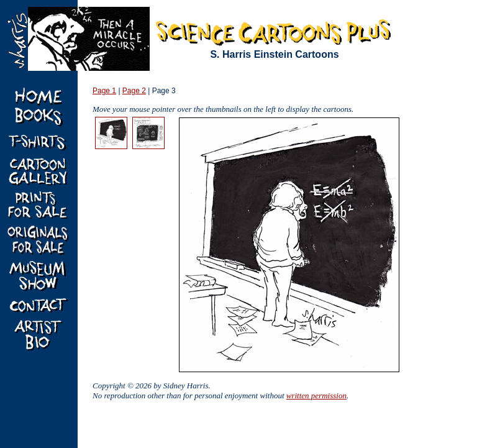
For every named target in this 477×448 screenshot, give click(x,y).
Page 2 (134, 91)
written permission (316, 395)
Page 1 (104, 91)
